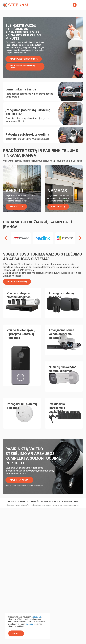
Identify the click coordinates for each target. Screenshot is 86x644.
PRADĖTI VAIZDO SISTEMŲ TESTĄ (24, 59)
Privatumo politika (50, 494)
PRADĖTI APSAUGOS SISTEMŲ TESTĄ (22, 67)
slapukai (30, 624)
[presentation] (6, 230)
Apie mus (12, 494)
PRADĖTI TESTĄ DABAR (19, 472)
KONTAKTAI (23, 494)
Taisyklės (35, 494)
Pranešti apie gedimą (17, 274)
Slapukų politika (70, 494)
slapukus (37, 617)
